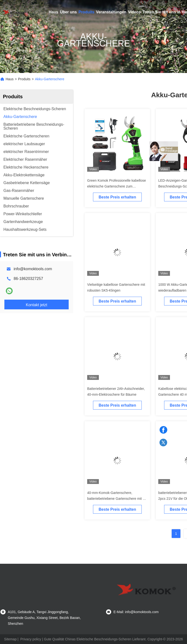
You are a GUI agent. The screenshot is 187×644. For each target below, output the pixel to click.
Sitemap (10, 639)
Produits (86, 12)
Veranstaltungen (111, 12)
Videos (134, 12)
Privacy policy (31, 639)
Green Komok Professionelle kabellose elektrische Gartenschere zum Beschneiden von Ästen (117, 186)
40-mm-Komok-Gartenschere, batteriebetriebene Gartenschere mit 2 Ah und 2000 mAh (116, 499)
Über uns (68, 12)
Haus (53, 12)
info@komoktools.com (33, 269)
